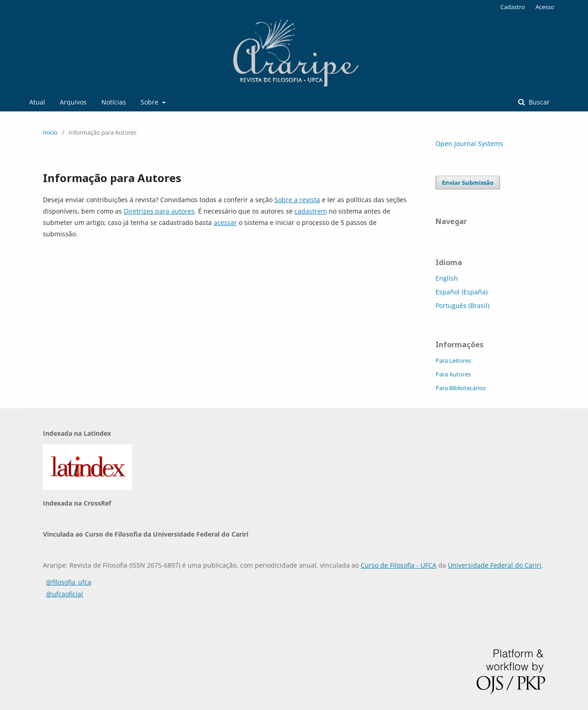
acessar (225, 222)
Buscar (538, 102)
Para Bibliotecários (461, 388)
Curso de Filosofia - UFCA (399, 565)
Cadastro (513, 7)
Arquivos (73, 102)
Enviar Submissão (468, 183)
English (447, 278)
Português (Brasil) (462, 305)
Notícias (114, 102)
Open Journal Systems (469, 144)
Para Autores (453, 374)
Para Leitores (453, 360)
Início (50, 132)
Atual (37, 102)
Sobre (150, 102)
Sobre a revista (297, 200)
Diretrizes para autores (159, 211)
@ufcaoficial (65, 594)
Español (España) (462, 292)
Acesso (545, 7)
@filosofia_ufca (69, 582)
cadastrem (311, 211)
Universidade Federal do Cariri (495, 565)
